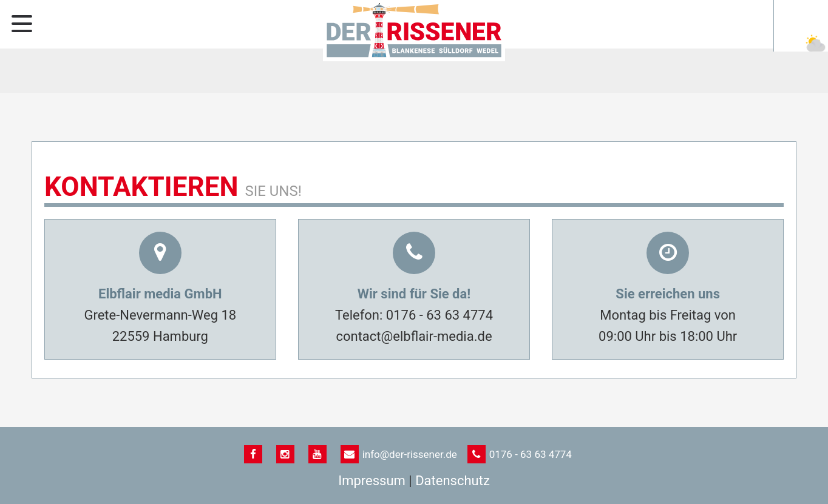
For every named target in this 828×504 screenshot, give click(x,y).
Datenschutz (453, 481)
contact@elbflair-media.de (414, 336)
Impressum (372, 481)
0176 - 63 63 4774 (439, 315)
